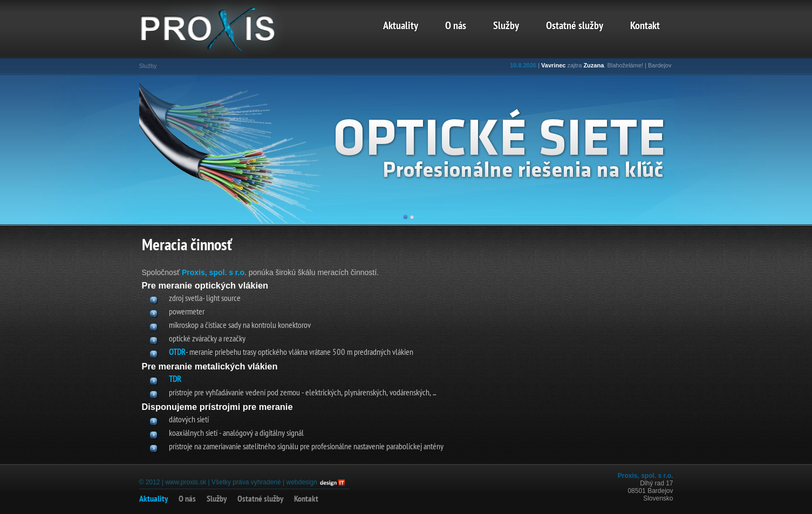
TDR (175, 380)
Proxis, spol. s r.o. (214, 272)
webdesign (301, 482)
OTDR (177, 353)
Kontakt (645, 26)
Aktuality (401, 26)
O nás (456, 26)
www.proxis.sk (186, 482)
